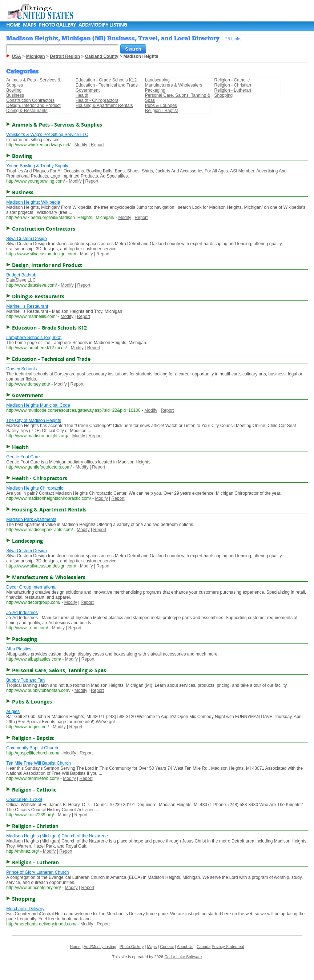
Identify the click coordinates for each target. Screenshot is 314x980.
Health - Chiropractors (97, 100)
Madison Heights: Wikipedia (33, 202)
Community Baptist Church (32, 748)
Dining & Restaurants (27, 111)
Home (13, 25)
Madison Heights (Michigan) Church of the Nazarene (57, 836)
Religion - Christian (233, 85)
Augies (13, 712)
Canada (204, 947)
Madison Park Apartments (31, 519)
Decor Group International (31, 587)
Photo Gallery (57, 25)
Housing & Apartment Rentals (104, 105)
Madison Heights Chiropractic (35, 488)
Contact (167, 947)
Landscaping (157, 80)
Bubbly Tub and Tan (25, 680)
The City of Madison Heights (34, 421)
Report (97, 145)
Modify (81, 145)
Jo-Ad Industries (22, 613)
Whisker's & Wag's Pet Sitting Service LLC (47, 135)
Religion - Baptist (162, 111)
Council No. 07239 (24, 800)
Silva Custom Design (26, 239)
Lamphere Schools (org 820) (34, 338)
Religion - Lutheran (233, 90)
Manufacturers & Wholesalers (174, 85)
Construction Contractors (30, 100)
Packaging (155, 90)
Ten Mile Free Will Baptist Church (38, 763)
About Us (185, 947)
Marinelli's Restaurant (27, 306)
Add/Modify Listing (103, 25)
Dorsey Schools (21, 369)
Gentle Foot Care (23, 457)
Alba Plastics (19, 649)
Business (15, 95)
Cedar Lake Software (183, 957)
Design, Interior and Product (33, 105)
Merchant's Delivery (25, 909)
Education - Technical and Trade (107, 85)
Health (82, 95)
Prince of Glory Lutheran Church (37, 872)
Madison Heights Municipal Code (38, 405)
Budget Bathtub (21, 275)
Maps (29, 25)
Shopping (224, 95)
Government (88, 90)
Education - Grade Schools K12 (106, 80)
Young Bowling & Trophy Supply (37, 166)
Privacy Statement (228, 947)
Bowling (14, 90)
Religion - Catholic (232, 80)
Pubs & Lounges (161, 105)
